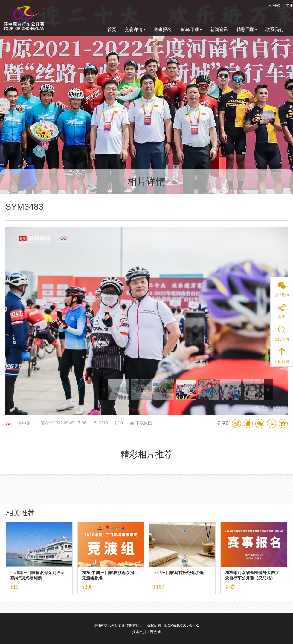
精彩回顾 (247, 29)
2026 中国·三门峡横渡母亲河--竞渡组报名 (109, 575)
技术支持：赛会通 (146, 632)
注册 (289, 6)
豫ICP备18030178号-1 (181, 625)
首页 (112, 29)
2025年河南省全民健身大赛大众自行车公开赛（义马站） (252, 575)
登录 (275, 6)
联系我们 (274, 29)
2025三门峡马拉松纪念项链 (178, 573)
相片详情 (146, 182)
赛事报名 (163, 29)
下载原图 (141, 423)
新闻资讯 (219, 29)
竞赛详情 (135, 29)
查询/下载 (191, 29)
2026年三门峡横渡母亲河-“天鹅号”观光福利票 (37, 575)
